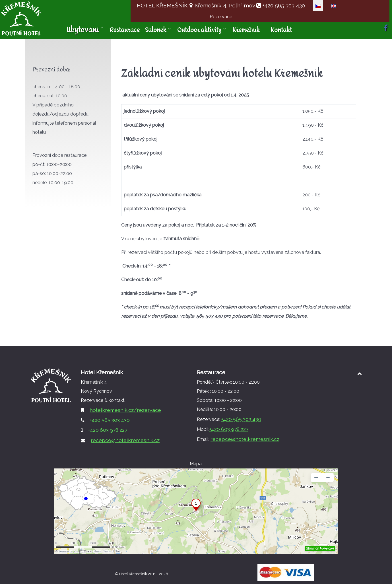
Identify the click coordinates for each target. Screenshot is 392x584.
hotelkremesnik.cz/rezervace (125, 410)
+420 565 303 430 (283, 5)
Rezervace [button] (221, 17)
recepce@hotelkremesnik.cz (125, 440)
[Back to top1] (359, 374)
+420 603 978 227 (108, 430)
